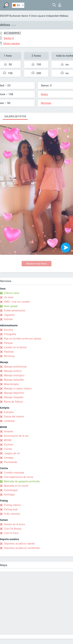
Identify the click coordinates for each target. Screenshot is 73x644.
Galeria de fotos (15, 116)
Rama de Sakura (13, 402)
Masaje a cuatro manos (18, 389)
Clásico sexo (12, 293)
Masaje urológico (14, 375)
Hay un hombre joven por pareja (23, 339)
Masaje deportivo (14, 393)
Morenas (46, 103)
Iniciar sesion (60, 5)
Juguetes (9, 315)
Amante (9, 431)
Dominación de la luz (16, 436)
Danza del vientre (14, 417)
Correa (8, 449)
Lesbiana (9, 421)
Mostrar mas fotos (36, 264)
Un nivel (9, 297)
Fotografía (10, 334)
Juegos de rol (12, 453)
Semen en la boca (14, 524)
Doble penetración (15, 311)
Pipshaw (9, 352)
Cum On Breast (13, 529)
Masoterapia (11, 384)
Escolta (8, 330)
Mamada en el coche (16, 486)
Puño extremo (12, 514)
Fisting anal (11, 509)
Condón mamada (14, 473)
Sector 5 (26, 16)
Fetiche (8, 319)
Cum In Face (11, 533)
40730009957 (12, 33)
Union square (38, 16)
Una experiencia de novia (19, 477)
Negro (44, 94)
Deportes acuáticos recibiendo (22, 548)
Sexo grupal (11, 306)
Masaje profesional (15, 367)
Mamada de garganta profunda (22, 481)
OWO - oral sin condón (17, 302)
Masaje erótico (13, 371)
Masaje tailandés (14, 380)
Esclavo (9, 445)
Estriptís (9, 412)
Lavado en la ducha (15, 347)
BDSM (8, 440)
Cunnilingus (11, 490)
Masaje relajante (14, 397)
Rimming (9, 356)
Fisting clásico (13, 505)
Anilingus (9, 495)
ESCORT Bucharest (10, 16)
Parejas (8, 343)
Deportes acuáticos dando (19, 544)
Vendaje (9, 458)
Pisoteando (11, 462)
